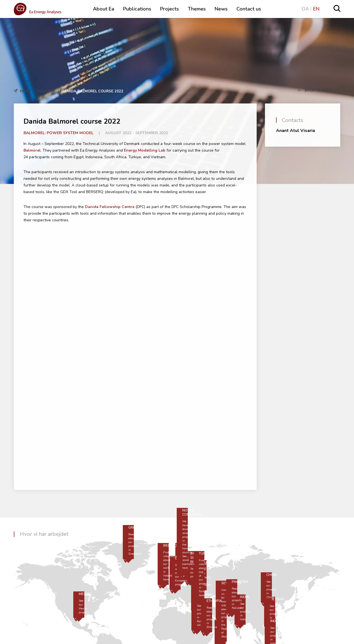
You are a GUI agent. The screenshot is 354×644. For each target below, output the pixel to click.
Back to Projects (319, 90)
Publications (137, 9)
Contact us (249, 9)
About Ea (104, 9)
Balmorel (32, 150)
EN (316, 9)
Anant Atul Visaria (296, 131)
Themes (197, 9)
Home (25, 91)
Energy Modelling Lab (145, 150)
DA (305, 9)
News (221, 9)
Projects (170, 9)
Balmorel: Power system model (58, 133)
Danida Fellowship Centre (110, 207)
